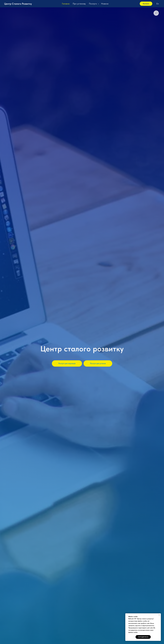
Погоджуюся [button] (143, 637)
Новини (105, 4)
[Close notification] (159, 615)
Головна (66, 4)
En (158, 4)
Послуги (93, 4)
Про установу (79, 4)
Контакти (146, 4)
